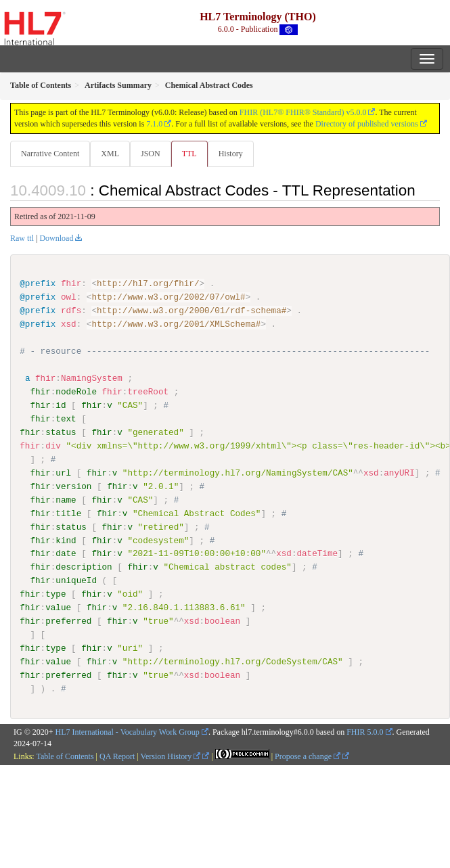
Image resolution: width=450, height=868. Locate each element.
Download (56, 238)
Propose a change (308, 756)
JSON (151, 154)
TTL (189, 154)
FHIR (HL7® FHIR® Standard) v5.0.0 (303, 112)
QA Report (117, 756)
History (231, 154)
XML (110, 154)
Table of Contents (65, 756)
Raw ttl (22, 238)
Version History (171, 756)
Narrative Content (50, 154)
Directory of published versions (367, 124)
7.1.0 (154, 124)
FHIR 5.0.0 (365, 731)
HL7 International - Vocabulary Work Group (128, 731)
